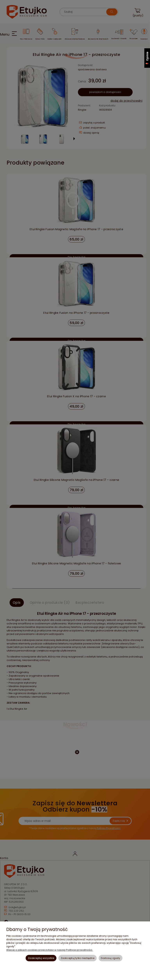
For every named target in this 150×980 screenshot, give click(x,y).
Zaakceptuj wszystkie (41, 958)
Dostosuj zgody (110, 958)
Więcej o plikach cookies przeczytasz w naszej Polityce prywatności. (50, 950)
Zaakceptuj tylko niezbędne (78, 958)
